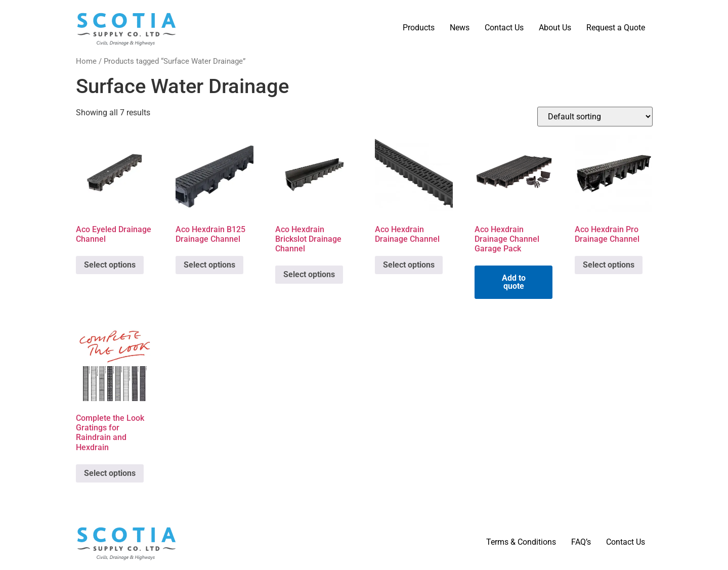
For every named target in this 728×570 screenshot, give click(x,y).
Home (86, 61)
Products (419, 28)
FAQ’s (581, 542)
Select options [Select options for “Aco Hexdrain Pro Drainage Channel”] (609, 265)
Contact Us (504, 28)
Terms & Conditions (521, 542)
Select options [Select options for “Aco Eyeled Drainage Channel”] (110, 265)
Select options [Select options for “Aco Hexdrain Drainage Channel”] (409, 265)
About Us (555, 28)
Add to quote (514, 282)
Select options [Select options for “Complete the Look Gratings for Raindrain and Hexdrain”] (110, 473)
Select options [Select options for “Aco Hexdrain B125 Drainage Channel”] (209, 265)
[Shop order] (595, 117)
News (460, 28)
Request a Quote (616, 28)
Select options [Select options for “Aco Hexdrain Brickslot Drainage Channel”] (309, 274)
